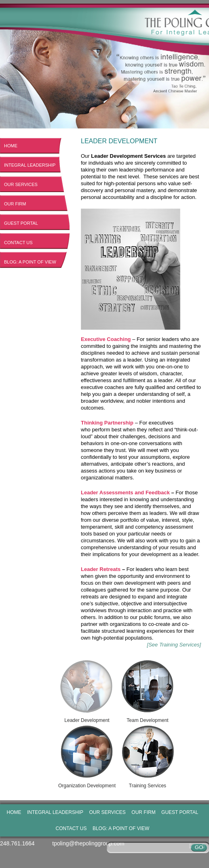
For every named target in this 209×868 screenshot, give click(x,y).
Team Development (148, 690)
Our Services (21, 184)
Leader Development (87, 690)
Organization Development (87, 756)
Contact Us (18, 243)
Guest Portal (21, 223)
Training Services (148, 756)
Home (11, 146)
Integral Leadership (30, 165)
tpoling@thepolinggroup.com (88, 843)
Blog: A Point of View (30, 262)
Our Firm (15, 204)
